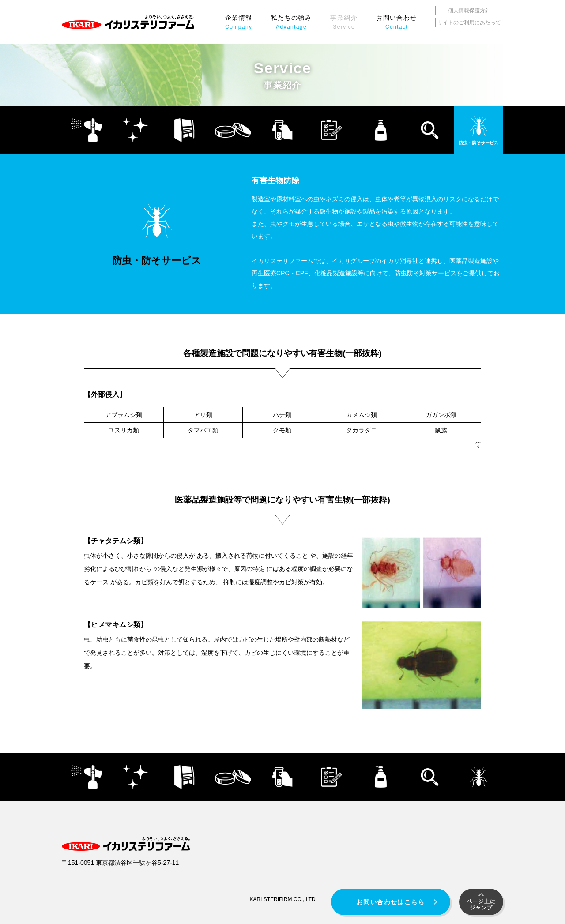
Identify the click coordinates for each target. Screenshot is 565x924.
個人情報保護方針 (469, 11)
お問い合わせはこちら (391, 902)
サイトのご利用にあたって (469, 23)
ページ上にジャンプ (481, 905)
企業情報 (239, 22)
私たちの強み (291, 22)
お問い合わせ (396, 22)
